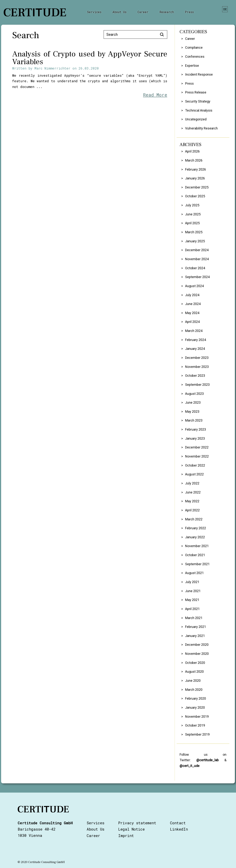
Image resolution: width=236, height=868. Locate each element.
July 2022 (192, 483)
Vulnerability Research (201, 128)
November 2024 (197, 259)
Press (189, 12)
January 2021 (195, 636)
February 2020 (196, 698)
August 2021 (194, 573)
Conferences (195, 57)
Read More (155, 95)
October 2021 (195, 555)
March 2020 (194, 690)
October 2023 (195, 376)
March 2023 (194, 420)
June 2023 (193, 402)
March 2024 (194, 331)
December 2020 (197, 645)
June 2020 (193, 681)
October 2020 (195, 663)
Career (143, 12)
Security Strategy (198, 101)
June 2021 (193, 591)
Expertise (192, 66)
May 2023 (192, 412)
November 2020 (197, 654)
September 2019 (197, 734)
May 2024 (192, 313)
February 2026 (196, 169)
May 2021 (192, 600)
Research (167, 12)
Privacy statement (137, 823)
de (225, 9)
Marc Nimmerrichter (52, 68)
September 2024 (197, 277)
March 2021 (194, 618)
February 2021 (196, 627)
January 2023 (195, 438)
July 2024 (192, 295)
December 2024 (197, 250)
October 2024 (195, 268)
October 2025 (195, 196)
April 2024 (192, 322)
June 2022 (193, 492)
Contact (178, 823)
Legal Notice (131, 829)
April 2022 (192, 510)
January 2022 (195, 537)
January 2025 (195, 241)
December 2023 (197, 358)
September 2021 (197, 564)
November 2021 (197, 546)
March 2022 (194, 519)
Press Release (196, 92)
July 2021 (192, 582)
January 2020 (195, 707)
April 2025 (192, 223)
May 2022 (192, 501)
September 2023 (197, 385)
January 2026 (195, 178)
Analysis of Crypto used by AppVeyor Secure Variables (90, 58)
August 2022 (194, 474)
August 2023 (194, 394)
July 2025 (192, 205)
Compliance (194, 47)
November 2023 (197, 367)
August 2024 (194, 286)
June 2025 (193, 214)
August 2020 (194, 672)
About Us (119, 12)
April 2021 (192, 609)
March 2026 (194, 160)
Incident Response (199, 74)
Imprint (126, 836)
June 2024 (193, 304)
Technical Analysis (199, 110)
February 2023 (196, 429)
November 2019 (197, 717)
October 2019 (195, 725)
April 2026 (192, 151)
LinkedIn (179, 829)
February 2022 (196, 528)
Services (94, 12)
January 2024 (195, 349)
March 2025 (194, 232)
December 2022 (197, 447)
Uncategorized (196, 119)
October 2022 (195, 465)
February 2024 (196, 340)
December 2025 (197, 187)
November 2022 (197, 456)
